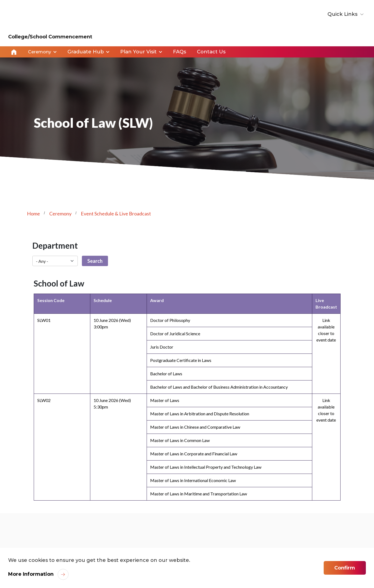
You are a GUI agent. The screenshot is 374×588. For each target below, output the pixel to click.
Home (14, 52)
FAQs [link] (180, 52)
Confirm (345, 568)
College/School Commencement (50, 37)
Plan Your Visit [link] (138, 52)
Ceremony (60, 213)
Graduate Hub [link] (86, 52)
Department (55, 245)
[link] (340, 543)
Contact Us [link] (211, 52)
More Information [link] (31, 574)
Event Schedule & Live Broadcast (116, 213)
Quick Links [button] (343, 14)
